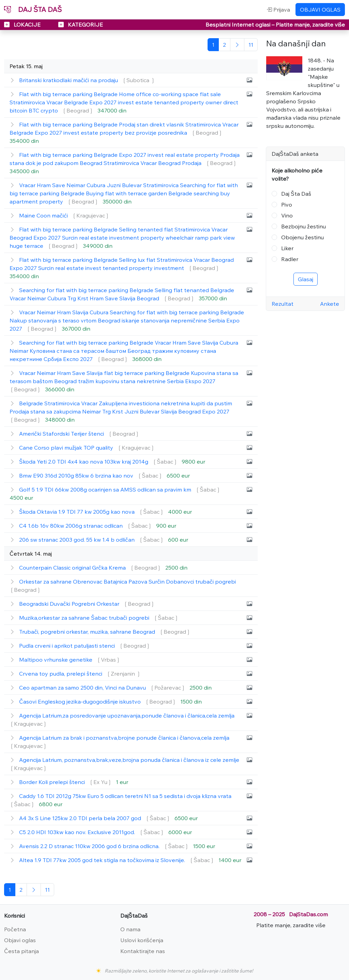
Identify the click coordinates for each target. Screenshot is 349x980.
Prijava (278, 10)
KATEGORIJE (81, 25)
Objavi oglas (20, 940)
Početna (15, 929)
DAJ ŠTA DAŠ (33, 9)
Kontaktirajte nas (143, 951)
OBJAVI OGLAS (320, 10)
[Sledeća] (237, 45)
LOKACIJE (23, 25)
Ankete (330, 304)
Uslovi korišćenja (142, 940)
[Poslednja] (251, 45)
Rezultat (283, 304)
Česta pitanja (21, 951)
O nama (130, 929)
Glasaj (306, 279)
